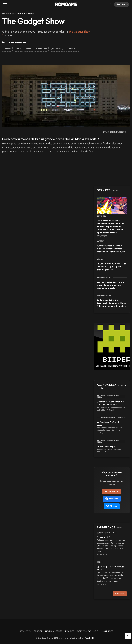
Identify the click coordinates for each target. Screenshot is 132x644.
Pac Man (7, 49)
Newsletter (112, 491)
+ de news (120, 594)
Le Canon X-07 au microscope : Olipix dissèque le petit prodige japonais (111, 267)
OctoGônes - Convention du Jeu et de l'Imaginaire (110, 403)
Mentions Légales (54, 631)
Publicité (70, 631)
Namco (18, 49)
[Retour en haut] (128, 636)
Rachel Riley (73, 49)
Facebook (112, 499)
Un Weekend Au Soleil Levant (108, 423)
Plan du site (107, 631)
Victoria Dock (41, 49)
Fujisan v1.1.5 (103, 537)
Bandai (29, 49)
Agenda (122, 4)
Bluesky (112, 506)
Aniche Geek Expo (106, 447)
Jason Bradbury (57, 49)
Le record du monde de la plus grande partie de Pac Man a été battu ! (50, 139)
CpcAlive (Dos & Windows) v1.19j (110, 568)
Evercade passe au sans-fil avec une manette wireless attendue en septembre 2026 (111, 249)
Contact (38, 631)
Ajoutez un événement (88, 631)
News (94, 638)
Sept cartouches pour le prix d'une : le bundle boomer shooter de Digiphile (110, 285)
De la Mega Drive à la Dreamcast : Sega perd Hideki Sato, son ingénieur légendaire (112, 303)
